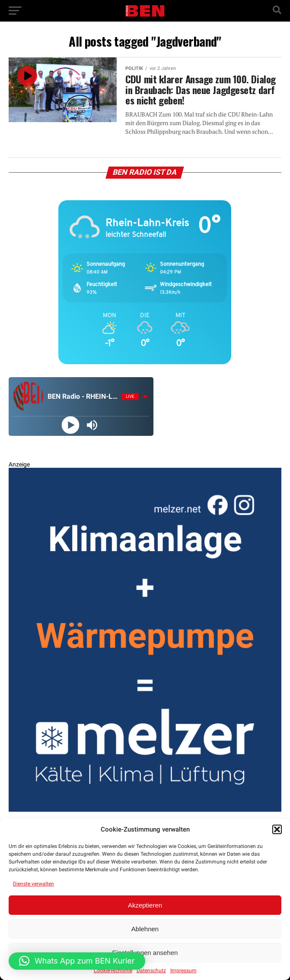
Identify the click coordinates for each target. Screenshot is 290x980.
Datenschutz (151, 971)
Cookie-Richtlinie (113, 971)
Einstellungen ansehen (145, 953)
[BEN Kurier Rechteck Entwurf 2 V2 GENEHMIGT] (145, 810)
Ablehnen (145, 929)
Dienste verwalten (33, 884)
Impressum (183, 971)
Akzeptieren (145, 905)
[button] (277, 829)
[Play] (70, 425)
